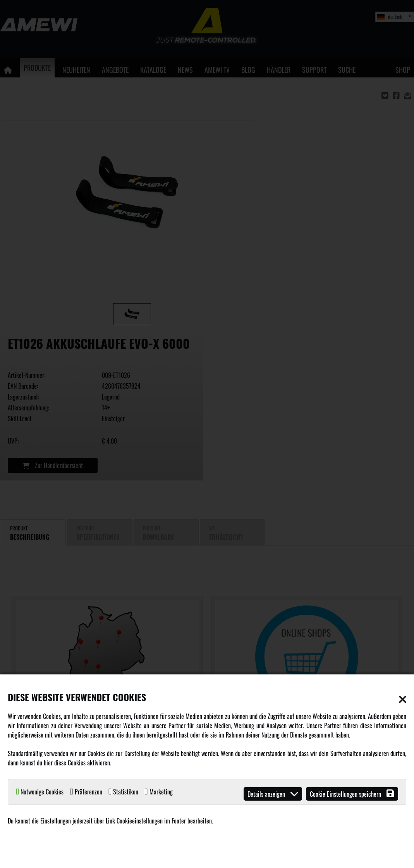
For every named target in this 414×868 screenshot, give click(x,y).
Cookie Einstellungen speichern (352, 794)
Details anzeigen (273, 794)
